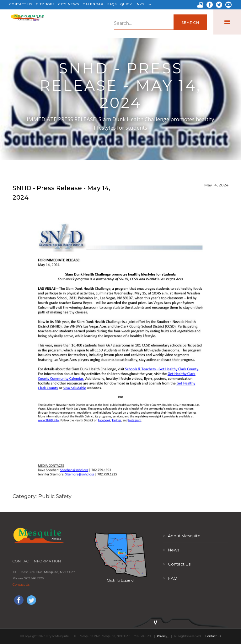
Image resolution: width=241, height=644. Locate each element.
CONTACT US (21, 4)
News (171, 550)
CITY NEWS (69, 4)
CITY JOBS (45, 4)
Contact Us (21, 585)
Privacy (162, 636)
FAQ (170, 578)
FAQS (112, 4)
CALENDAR (93, 4)
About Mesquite (182, 536)
